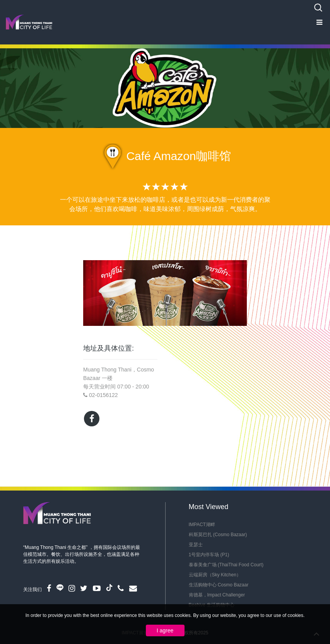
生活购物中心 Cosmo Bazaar (219, 585)
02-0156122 (103, 395)
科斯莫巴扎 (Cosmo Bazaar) (218, 535)
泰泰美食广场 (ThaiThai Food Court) (226, 565)
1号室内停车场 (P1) (209, 555)
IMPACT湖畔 (202, 525)
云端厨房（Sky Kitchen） (215, 575)
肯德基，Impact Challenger (217, 595)
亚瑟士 (196, 545)
